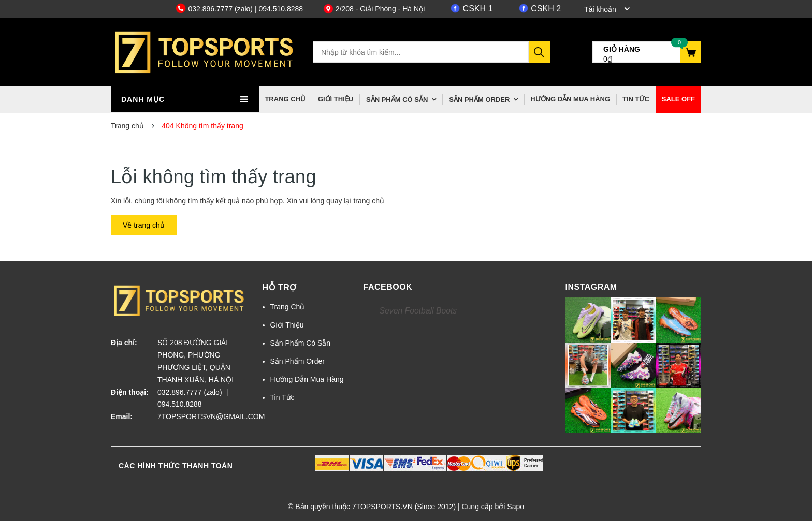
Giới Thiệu (336, 99)
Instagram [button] (591, 287)
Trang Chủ (285, 99)
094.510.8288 (180, 404)
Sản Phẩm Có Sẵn (397, 100)
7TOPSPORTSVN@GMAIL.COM (202, 416)
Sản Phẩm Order (479, 100)
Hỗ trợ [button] (280, 287)
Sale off (678, 99)
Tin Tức (636, 99)
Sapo (516, 507)
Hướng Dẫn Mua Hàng (570, 99)
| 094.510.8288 (279, 9)
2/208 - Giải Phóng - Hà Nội (374, 9)
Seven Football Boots (418, 311)
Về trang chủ (144, 225)
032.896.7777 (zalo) (215, 9)
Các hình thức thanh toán (176, 466)
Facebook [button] (388, 287)
